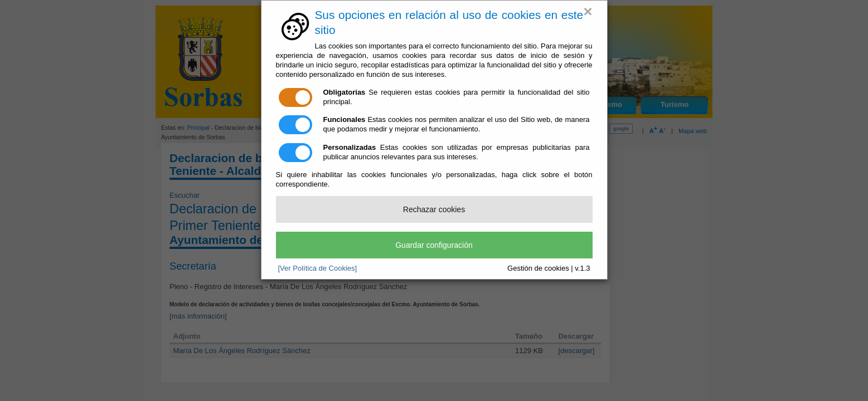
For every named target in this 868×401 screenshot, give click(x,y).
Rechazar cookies (434, 209)
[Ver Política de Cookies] (318, 268)
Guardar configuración (434, 245)
